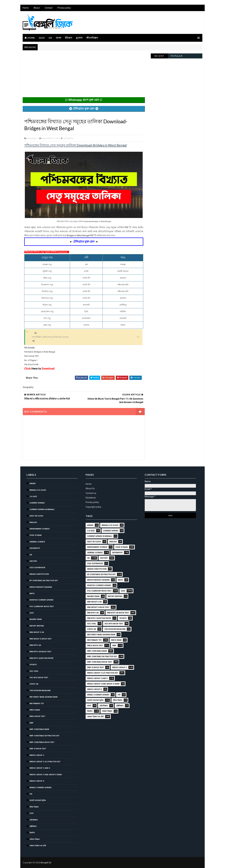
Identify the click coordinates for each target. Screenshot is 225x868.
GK (50, 38)
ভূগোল (79, 38)
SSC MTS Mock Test (39, 678)
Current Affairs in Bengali (42, 509)
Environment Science (40, 529)
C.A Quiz (33, 497)
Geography (68, 138)
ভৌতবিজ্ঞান (34, 820)
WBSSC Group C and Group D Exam (46, 775)
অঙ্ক (31, 794)
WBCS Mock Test (37, 716)
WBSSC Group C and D (40, 768)
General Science (37, 542)
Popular (177, 56)
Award (33, 484)
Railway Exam (36, 619)
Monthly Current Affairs (41, 600)
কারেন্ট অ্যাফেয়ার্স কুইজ (38, 800)
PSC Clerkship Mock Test (42, 607)
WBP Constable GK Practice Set (44, 736)
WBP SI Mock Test (38, 749)
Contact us (91, 493)
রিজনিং (32, 833)
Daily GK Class (36, 516)
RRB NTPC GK (35, 645)
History (33, 561)
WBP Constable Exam (39, 729)
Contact (49, 8)
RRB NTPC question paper (41, 658)
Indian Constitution (39, 574)
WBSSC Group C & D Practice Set (45, 762)
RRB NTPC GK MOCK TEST (40, 652)
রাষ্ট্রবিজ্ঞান (33, 826)
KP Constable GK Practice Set (44, 581)
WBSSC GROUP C (37, 755)
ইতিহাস (69, 38)
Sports (33, 665)
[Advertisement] (84, 75)
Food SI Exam (36, 535)
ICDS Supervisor (37, 568)
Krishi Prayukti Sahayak (41, 587)
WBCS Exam (35, 710)
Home (26, 8)
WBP (31, 723)
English (33, 522)
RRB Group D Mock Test (41, 639)
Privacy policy (64, 8)
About (37, 8)
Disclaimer (91, 498)
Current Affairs (37, 503)
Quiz (42, 38)
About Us (90, 488)
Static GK (34, 684)
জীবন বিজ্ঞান (34, 807)
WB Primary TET (37, 704)
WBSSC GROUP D (37, 781)
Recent (159, 56)
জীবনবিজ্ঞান (92, 38)
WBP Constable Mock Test (42, 742)
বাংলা (59, 38)
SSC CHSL (34, 671)
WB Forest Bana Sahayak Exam (44, 697)
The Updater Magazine (40, 691)
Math (32, 594)
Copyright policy (93, 507)
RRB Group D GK (37, 632)
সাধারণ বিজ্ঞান (35, 839)
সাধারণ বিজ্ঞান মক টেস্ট (38, 846)
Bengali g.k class (38, 490)
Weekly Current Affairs (41, 788)
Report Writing (37, 626)
